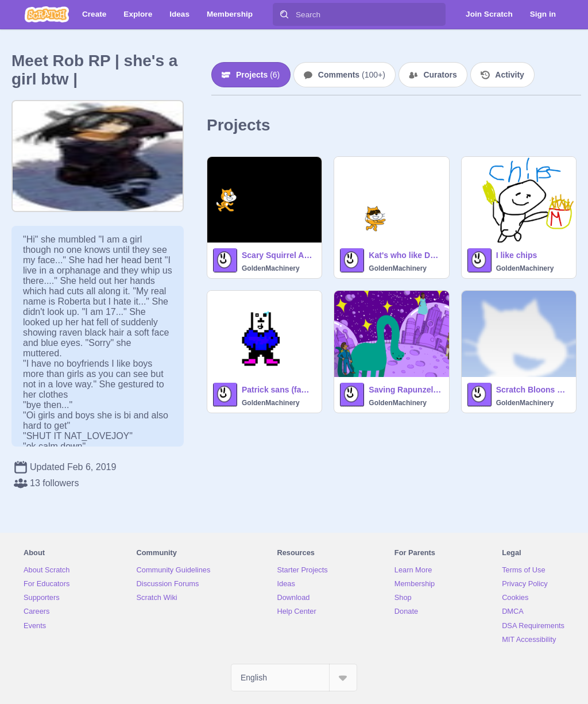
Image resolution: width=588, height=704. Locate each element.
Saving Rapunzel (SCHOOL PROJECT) (405, 390)
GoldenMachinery (271, 268)
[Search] (284, 14)
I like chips (517, 255)
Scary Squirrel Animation (278, 255)
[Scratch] (47, 14)
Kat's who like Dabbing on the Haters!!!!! (405, 255)
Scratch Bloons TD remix (533, 390)
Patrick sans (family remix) (278, 390)
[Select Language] (294, 678)
